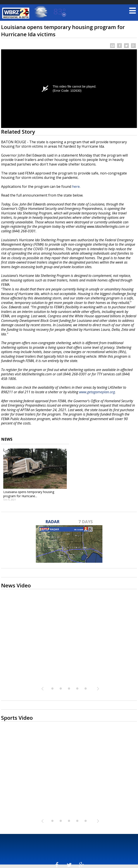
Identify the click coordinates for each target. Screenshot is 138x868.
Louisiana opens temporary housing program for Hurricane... (29, 494)
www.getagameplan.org (97, 392)
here (76, 186)
